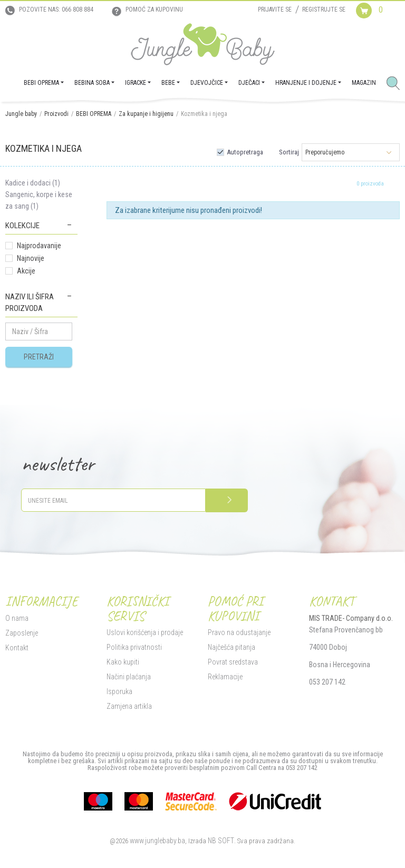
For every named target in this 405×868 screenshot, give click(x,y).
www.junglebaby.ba (157, 841)
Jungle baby (21, 114)
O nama (17, 618)
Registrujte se (324, 9)
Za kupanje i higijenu (146, 114)
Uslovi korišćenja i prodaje (145, 632)
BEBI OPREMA (94, 114)
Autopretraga (245, 152)
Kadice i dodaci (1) (33, 183)
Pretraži (39, 357)
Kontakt (17, 648)
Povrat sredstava (233, 662)
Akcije (26, 271)
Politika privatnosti (134, 647)
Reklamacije (225, 677)
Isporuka (119, 691)
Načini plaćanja (129, 677)
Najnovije (31, 258)
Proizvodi (56, 114)
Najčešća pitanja (232, 647)
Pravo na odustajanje (239, 632)
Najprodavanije (39, 246)
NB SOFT (221, 841)
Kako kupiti (123, 662)
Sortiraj (289, 152)
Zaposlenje (22, 633)
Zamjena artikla (129, 706)
